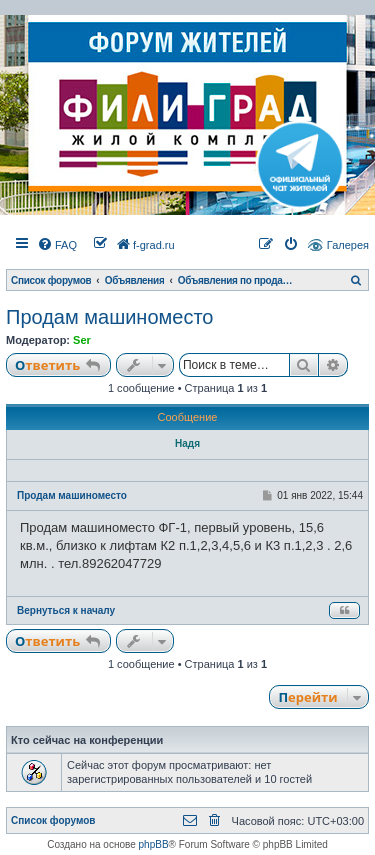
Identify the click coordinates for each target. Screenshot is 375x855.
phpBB (154, 844)
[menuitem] (57, 245)
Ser (82, 340)
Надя (187, 443)
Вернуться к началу (66, 610)
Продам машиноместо (109, 317)
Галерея (348, 245)
